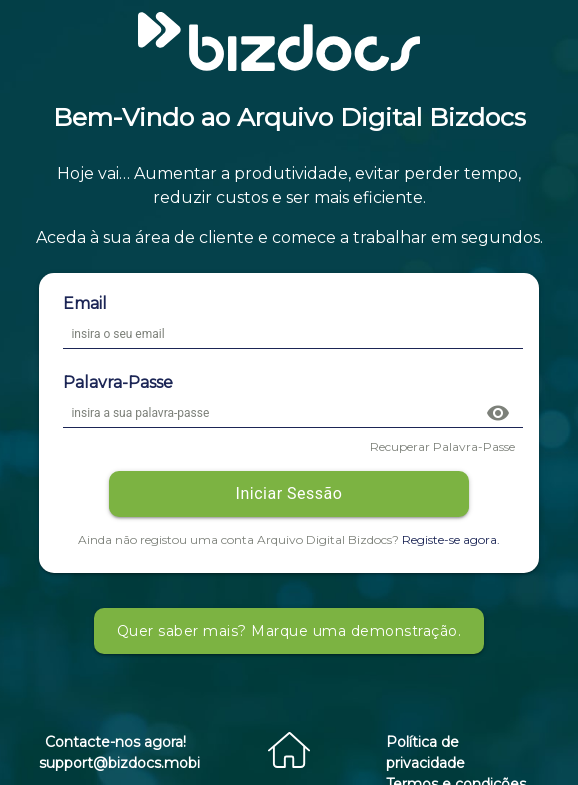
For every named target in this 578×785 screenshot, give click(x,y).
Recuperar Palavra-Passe (442, 446)
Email (85, 303)
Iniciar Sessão (289, 493)
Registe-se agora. (451, 539)
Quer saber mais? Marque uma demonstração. (289, 631)
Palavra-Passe (118, 382)
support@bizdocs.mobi (119, 763)
